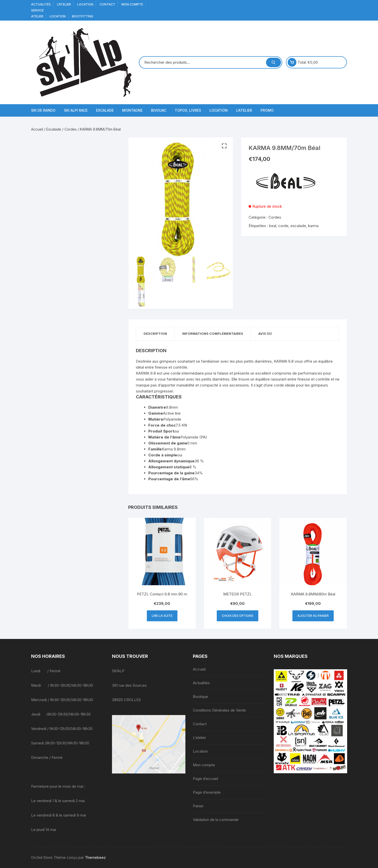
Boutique (200, 697)
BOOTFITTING (83, 16)
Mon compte (132, 4)
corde (283, 226)
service (37, 10)
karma (313, 226)
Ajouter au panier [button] (313, 616)
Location (85, 4)
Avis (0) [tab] (265, 334)
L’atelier (64, 4)
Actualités (41, 4)
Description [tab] (155, 334)
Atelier (37, 16)
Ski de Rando (43, 110)
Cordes (71, 129)
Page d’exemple (207, 792)
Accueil (37, 129)
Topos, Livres (188, 110)
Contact (107, 4)
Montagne (132, 110)
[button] (224, 146)
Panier (198, 806)
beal (273, 226)
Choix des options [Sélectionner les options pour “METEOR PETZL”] (238, 616)
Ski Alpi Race (76, 110)
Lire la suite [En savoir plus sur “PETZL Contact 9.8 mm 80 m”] (162, 616)
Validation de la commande (216, 820)
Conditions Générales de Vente (219, 710)
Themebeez (95, 857)
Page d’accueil (205, 779)
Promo (267, 110)
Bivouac (159, 110)
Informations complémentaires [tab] (213, 334)
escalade (298, 226)
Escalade (105, 110)
